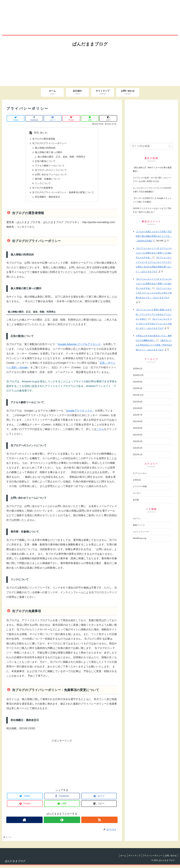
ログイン (137, 518)
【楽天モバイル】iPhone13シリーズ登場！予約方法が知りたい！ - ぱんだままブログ (154, 345)
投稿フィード (139, 525)
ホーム (120, 858)
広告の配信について (45, 162)
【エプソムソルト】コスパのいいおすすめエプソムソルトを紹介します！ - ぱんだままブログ (154, 324)
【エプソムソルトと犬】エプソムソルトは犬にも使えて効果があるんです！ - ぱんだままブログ (154, 293)
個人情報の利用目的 (45, 148)
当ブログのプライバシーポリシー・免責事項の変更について (63, 195)
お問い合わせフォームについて (51, 176)
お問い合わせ (170, 858)
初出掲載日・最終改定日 (48, 199)
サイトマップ (132, 858)
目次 (36, 133)
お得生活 (137, 480)
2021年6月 (138, 421)
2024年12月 (138, 375)
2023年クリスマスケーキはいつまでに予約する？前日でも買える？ (152, 210)
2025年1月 (138, 369)
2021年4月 (138, 435)
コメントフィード (141, 532)
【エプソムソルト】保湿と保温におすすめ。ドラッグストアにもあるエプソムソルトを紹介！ (154, 314)
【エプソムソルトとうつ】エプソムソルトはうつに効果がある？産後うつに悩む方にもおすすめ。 (154, 253)
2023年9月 (138, 382)
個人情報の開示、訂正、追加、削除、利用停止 (62, 158)
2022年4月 (138, 388)
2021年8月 (138, 408)
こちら (100, 432)
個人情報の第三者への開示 (49, 153)
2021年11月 (138, 395)
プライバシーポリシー (151, 858)
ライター (137, 493)
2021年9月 (138, 402)
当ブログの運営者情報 (44, 139)
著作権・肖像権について (48, 181)
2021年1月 (138, 454)
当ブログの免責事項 (43, 190)
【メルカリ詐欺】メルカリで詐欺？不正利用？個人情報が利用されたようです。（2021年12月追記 (154, 236)
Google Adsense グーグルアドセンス (79, 347)
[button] (170, 146)
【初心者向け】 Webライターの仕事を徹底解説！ (152, 169)
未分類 (136, 500)
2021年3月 (138, 441)
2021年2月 (138, 448)
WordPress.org (139, 538)
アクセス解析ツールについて (50, 167)
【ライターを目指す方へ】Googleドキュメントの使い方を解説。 (152, 200)
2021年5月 (138, 428)
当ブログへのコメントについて (51, 172)
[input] (151, 146)
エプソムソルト (140, 473)
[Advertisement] (62, 766)
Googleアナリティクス (79, 413)
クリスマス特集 (140, 486)
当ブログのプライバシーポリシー (49, 144)
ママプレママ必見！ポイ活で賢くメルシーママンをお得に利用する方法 (152, 179)
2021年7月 (138, 415)
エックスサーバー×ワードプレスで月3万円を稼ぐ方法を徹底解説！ (152, 190)
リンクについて (43, 185)
